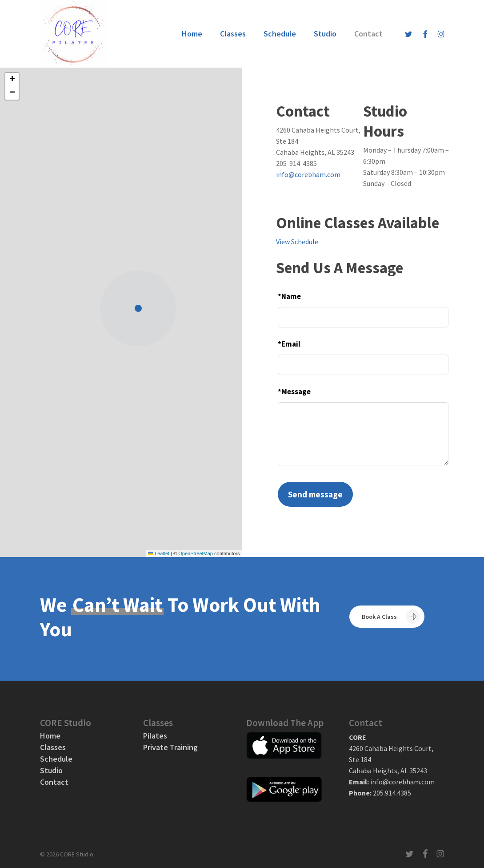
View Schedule (297, 242)
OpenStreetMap (196, 553)
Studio (51, 771)
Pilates (155, 736)
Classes (53, 747)
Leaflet (159, 553)
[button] (140, 309)
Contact (54, 782)
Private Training (170, 747)
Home (50, 736)
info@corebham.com (308, 174)
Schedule (56, 759)
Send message (315, 494)
